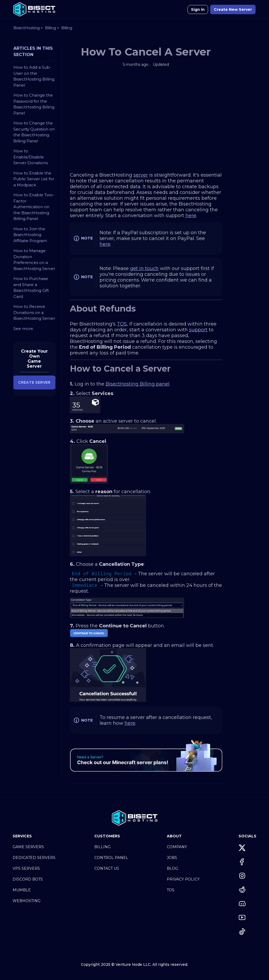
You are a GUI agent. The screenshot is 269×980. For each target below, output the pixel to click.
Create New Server (233, 9)
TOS (171, 890)
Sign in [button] (198, 9)
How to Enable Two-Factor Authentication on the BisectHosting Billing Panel (34, 207)
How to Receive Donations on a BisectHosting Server (34, 312)
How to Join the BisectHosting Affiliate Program (30, 235)
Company (177, 847)
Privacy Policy (183, 879)
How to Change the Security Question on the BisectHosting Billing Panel (34, 132)
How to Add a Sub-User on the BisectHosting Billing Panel (34, 76)
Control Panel (111, 858)
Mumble (22, 890)
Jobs (172, 858)
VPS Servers (26, 868)
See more (23, 329)
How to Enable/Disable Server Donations (31, 157)
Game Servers (28, 847)
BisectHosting (27, 28)
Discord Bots (28, 879)
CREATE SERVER (34, 382)
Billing (50, 28)
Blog (172, 868)
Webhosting (27, 901)
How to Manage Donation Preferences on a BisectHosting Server (34, 260)
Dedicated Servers (34, 858)
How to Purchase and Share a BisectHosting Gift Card (31, 287)
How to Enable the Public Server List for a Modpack (34, 179)
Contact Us (107, 868)
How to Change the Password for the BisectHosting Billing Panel (34, 104)
